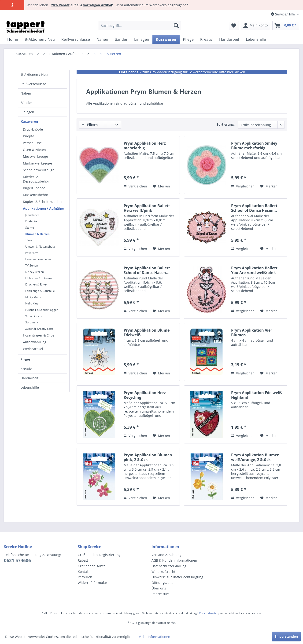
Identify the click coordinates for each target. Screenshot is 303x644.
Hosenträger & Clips (39, 335)
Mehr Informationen (154, 637)
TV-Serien (32, 265)
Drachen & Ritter (36, 284)
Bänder (26, 103)
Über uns (159, 588)
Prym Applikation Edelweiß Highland (256, 395)
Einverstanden (286, 636)
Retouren (85, 577)
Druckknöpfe (33, 129)
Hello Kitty (32, 303)
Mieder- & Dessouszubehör (36, 179)
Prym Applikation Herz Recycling (145, 395)
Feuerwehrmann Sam (39, 259)
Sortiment (32, 322)
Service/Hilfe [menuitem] (283, 14)
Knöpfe (29, 136)
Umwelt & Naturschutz (40, 247)
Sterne (30, 228)
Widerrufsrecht (163, 572)
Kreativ (26, 369)
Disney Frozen (35, 272)
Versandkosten (209, 613)
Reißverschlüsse (33, 84)
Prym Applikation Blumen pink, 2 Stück (148, 457)
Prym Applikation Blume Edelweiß (147, 333)
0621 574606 (17, 560)
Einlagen (27, 112)
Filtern (90, 125)
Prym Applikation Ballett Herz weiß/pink (147, 208)
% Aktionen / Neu (34, 75)
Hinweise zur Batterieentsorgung (177, 577)
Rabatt (83, 560)
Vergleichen (135, 186)
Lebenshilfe (30, 387)
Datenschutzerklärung (169, 566)
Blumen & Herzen (37, 234)
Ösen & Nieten (34, 150)
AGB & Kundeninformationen (174, 560)
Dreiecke (31, 221)
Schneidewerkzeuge (39, 170)
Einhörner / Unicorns (39, 278)
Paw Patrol (32, 253)
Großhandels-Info (92, 566)
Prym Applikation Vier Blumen (252, 333)
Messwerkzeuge (35, 156)
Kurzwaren (29, 121)
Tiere (29, 240)
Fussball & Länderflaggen (42, 310)
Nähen (26, 93)
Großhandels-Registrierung (99, 555)
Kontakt (84, 572)
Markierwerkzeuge (37, 163)
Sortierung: (226, 124)
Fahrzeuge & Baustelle (40, 291)
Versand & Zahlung (166, 555)
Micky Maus (33, 297)
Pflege (25, 359)
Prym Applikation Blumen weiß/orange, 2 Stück (255, 457)
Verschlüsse (32, 143)
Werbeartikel (33, 349)
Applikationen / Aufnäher (44, 208)
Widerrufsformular (92, 583)
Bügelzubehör (34, 188)
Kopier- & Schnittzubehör (43, 202)
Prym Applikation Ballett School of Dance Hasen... (254, 208)
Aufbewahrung (35, 342)
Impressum (160, 594)
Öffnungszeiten (164, 583)
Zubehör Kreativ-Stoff (39, 329)
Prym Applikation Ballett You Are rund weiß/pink (254, 270)
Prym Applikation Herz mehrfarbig (145, 146)
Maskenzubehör (36, 195)
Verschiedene (34, 316)
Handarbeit (30, 378)
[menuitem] (140, 26)
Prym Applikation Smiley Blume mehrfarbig (254, 146)
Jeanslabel (32, 215)
